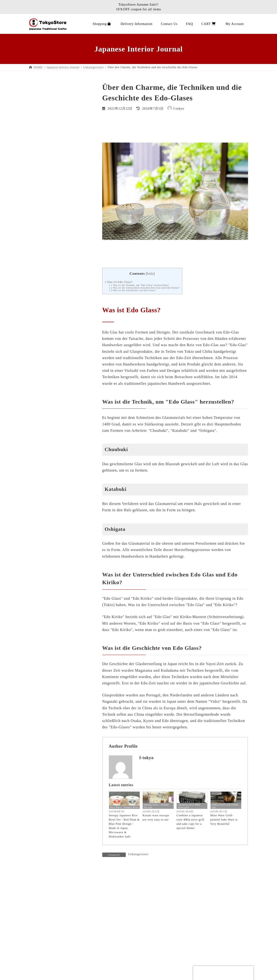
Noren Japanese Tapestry (51, 213)
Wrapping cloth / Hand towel (54, 264)
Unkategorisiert (138, 854)
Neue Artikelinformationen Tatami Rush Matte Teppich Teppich (58, 484)
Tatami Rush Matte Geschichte (55, 528)
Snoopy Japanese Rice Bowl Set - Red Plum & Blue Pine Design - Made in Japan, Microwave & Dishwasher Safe (124, 826)
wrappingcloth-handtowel (51, 601)
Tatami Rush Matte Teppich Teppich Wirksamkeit (59, 460)
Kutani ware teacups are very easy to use (156, 817)
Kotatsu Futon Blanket (49, 153)
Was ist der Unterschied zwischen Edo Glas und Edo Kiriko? (144, 288)
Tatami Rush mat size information (58, 558)
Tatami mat (41, 592)
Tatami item (41, 170)
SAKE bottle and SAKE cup (225, 806)
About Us (43, 969)
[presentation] (223, 973)
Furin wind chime (45, 196)
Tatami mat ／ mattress (50, 135)
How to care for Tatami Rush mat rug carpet (60, 472)
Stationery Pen (43, 109)
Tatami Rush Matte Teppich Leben (58, 416)
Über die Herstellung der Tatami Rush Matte (61, 426)
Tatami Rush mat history (51, 687)
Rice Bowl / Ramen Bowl (124, 807)
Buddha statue (43, 325)
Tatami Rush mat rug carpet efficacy (60, 449)
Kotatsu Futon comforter (51, 627)
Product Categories (47, 359)
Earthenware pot (45, 221)
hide (150, 274)
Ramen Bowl (42, 566)
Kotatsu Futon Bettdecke (51, 661)
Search (80, 85)
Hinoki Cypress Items (49, 307)
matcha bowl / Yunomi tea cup (156, 806)
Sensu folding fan (45, 187)
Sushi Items (41, 247)
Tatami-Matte (42, 407)
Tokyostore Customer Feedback (56, 537)
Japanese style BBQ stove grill (189, 806)
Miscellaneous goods (48, 299)
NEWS (37, 696)
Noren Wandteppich (47, 644)
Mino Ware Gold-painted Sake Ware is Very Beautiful (224, 820)
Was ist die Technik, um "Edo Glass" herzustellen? (139, 285)
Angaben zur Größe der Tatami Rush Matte (60, 547)
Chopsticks (41, 256)
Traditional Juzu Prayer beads (55, 333)
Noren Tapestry (44, 575)
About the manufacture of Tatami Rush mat (57, 518)
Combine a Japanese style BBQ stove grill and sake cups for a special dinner (190, 822)
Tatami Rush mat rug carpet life (56, 678)
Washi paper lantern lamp (51, 178)
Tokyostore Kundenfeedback (54, 507)
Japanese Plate (43, 239)
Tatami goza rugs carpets (51, 144)
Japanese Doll (43, 204)
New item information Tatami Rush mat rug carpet (59, 497)
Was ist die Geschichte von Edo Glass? (132, 290)
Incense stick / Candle (49, 351)
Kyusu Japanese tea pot (50, 273)
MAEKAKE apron (46, 126)
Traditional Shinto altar (50, 316)
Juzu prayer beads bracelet (52, 342)
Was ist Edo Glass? (119, 282)
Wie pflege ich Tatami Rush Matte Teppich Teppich (58, 439)
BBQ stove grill (44, 118)
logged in (132, 884)
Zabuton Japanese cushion (52, 161)
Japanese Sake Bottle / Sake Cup (57, 290)
